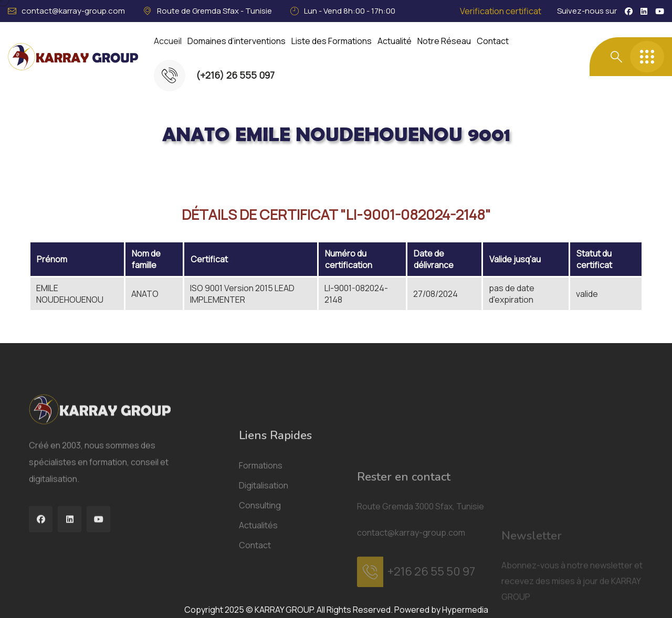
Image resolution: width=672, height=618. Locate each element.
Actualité (395, 41)
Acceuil (77, 170)
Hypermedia (465, 610)
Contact (493, 41)
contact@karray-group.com (73, 11)
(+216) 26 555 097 (235, 75)
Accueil (168, 41)
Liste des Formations (332, 41)
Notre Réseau (444, 41)
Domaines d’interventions (237, 41)
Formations (261, 583)
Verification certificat (501, 11)
